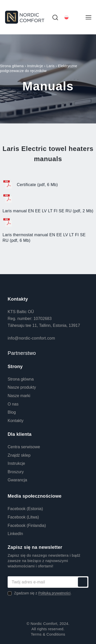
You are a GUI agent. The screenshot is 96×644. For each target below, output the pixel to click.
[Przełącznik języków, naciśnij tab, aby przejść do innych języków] (72, 17)
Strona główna (12, 66)
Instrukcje (35, 66)
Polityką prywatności (54, 593)
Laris (50, 66)
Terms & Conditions (48, 634)
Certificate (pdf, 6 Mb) (37, 185)
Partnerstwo (22, 353)
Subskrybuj (83, 582)
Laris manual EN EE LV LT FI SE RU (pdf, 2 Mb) (48, 211)
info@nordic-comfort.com (31, 338)
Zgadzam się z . (43, 593)
